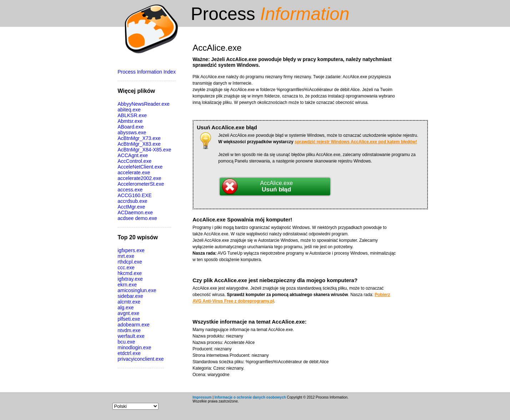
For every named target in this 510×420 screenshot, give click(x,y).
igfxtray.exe (130, 279)
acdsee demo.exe (138, 218)
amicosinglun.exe (137, 290)
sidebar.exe (131, 296)
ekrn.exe (127, 285)
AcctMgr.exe (132, 207)
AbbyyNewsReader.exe (144, 104)
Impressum (202, 397)
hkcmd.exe (130, 273)
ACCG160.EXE (135, 195)
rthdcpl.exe (130, 262)
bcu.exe (127, 342)
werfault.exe (131, 336)
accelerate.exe (134, 172)
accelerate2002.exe (140, 178)
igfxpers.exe (131, 250)
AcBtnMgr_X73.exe (139, 138)
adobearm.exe (134, 325)
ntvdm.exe (129, 330)
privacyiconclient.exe (141, 359)
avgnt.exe (129, 313)
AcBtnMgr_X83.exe (139, 144)
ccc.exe (126, 267)
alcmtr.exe (129, 302)
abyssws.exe (132, 132)
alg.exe (126, 307)
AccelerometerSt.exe (141, 184)
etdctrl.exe (129, 353)
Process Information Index (147, 72)
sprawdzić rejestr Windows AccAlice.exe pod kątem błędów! (356, 142)
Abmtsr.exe (130, 121)
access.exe (130, 190)
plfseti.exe (129, 319)
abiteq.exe (129, 110)
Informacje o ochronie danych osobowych (250, 397)
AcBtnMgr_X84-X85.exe (145, 150)
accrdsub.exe (133, 201)
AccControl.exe (135, 161)
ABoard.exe (131, 127)
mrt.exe (126, 256)
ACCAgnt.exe (133, 155)
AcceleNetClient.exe (140, 167)
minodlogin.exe (135, 347)
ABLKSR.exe (132, 115)
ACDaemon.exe (135, 212)
